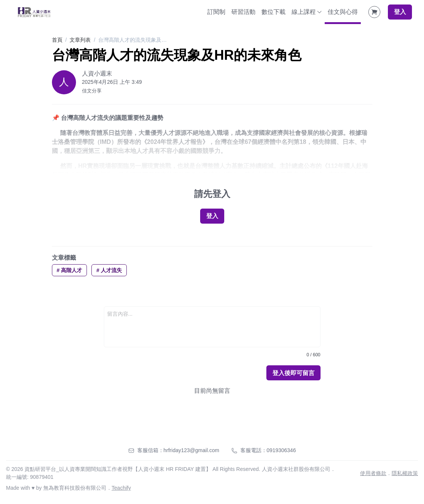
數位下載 (274, 12)
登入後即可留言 (293, 373)
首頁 (57, 40)
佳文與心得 (343, 12)
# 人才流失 (109, 270)
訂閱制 (216, 12)
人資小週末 (97, 73)
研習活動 (243, 12)
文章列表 (80, 40)
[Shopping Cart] (374, 12)
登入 (400, 12)
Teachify (121, 488)
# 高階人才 (70, 270)
